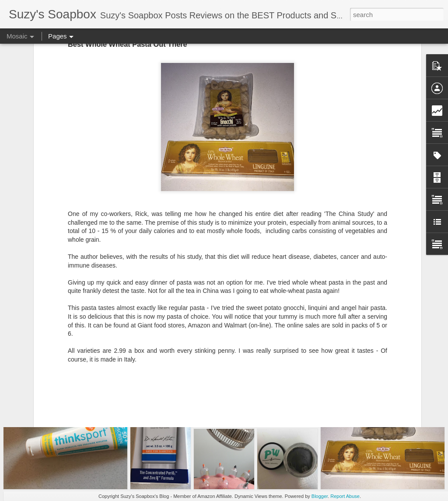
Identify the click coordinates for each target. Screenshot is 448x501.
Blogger (320, 496)
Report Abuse (345, 496)
